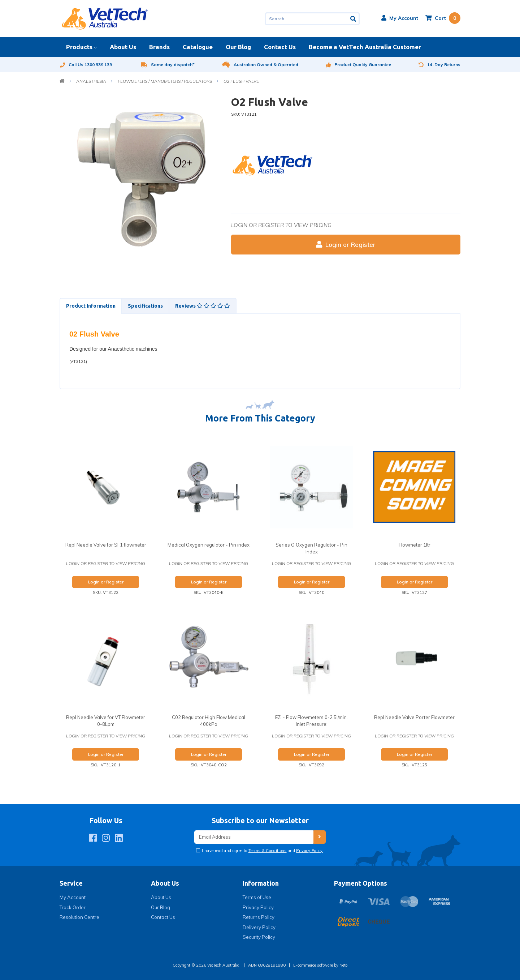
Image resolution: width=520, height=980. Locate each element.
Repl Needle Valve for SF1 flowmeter (106, 545)
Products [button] (79, 47)
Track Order (73, 907)
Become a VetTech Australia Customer (365, 47)
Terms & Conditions (268, 851)
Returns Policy (259, 917)
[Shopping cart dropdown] (443, 18)
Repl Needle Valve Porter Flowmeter (414, 717)
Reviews (203, 306)
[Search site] (354, 19)
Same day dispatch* (168, 65)
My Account (73, 897)
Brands (159, 47)
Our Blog (238, 47)
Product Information (91, 306)
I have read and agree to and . (262, 851)
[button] (400, 18)
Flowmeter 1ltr (415, 545)
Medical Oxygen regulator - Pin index (209, 545)
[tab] (90, 306)
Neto (343, 965)
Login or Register (346, 245)
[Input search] (307, 19)
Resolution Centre (79, 917)
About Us (123, 47)
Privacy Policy (309, 851)
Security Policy (259, 937)
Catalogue (198, 47)
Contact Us (280, 47)
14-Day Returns (439, 65)
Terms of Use (257, 897)
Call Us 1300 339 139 (86, 65)
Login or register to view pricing (281, 225)
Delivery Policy (259, 927)
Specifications (145, 306)
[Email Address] (254, 837)
